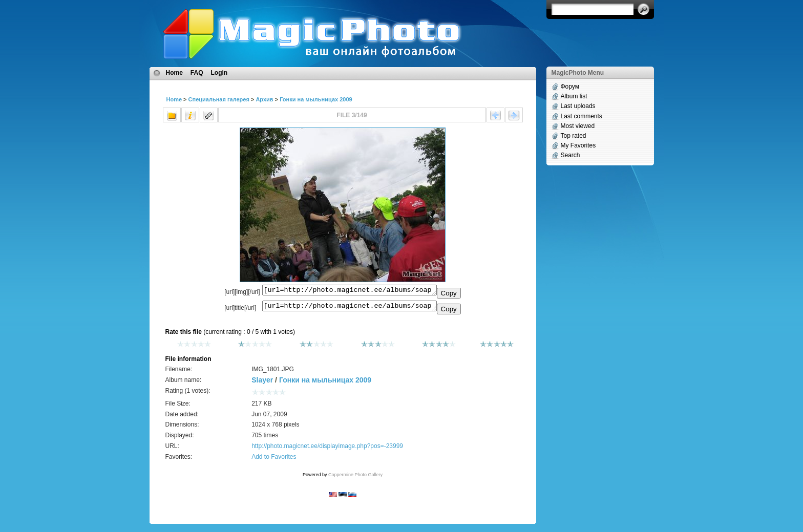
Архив (264, 99)
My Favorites (578, 145)
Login (219, 73)
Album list (574, 96)
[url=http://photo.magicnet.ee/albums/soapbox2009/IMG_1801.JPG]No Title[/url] (350, 308)
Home (174, 73)
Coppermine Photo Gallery (355, 478)
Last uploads (578, 106)
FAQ (197, 73)
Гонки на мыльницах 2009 (316, 99)
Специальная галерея (219, 99)
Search (570, 155)
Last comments (582, 116)
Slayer (262, 383)
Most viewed (578, 126)
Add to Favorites (274, 460)
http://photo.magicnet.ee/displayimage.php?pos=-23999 (327, 449)
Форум (570, 87)
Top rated (574, 136)
